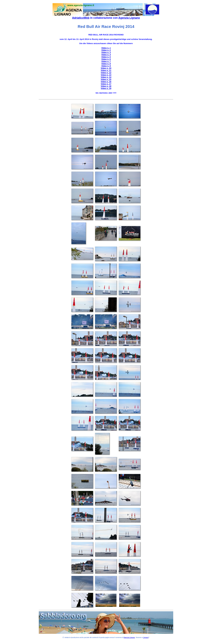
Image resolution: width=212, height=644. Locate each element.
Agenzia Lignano (129, 18)
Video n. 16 (106, 82)
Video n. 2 (106, 50)
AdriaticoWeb (81, 18)
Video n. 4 (106, 55)
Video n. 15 (106, 79)
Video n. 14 (106, 77)
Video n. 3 (106, 52)
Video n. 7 (106, 61)
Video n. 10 (106, 68)
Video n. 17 (106, 84)
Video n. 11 (106, 70)
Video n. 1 (106, 48)
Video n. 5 (106, 57)
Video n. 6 (106, 59)
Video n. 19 (106, 88)
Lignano (146, 637)
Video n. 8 (106, 64)
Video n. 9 (106, 66)
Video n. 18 (106, 86)
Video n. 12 (106, 73)
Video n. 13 (106, 75)
